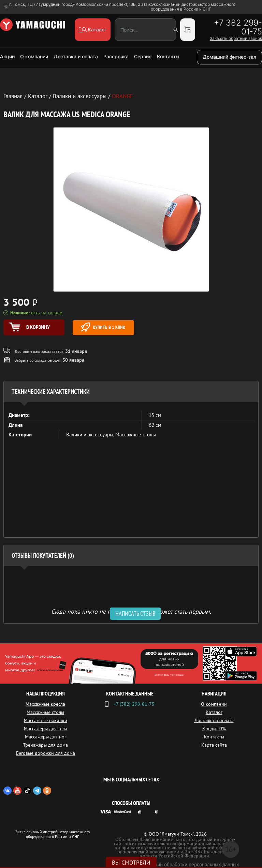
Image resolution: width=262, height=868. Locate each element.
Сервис (143, 56)
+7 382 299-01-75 (238, 27)
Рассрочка (116, 56)
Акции (7, 56)
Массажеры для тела (46, 729)
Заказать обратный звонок (236, 39)
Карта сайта (214, 745)
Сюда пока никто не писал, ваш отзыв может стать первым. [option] (131, 611)
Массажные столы (136, 435)
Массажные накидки (46, 720)
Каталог (214, 712)
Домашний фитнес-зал (229, 57)
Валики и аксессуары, (91, 435)
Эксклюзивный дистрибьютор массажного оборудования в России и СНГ (193, 7)
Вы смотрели (131, 863)
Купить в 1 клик (103, 327)
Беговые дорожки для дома (46, 753)
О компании (34, 56)
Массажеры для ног (46, 737)
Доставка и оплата (76, 56)
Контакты (168, 56)
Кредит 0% (214, 729)
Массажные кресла (45, 704)
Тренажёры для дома (46, 745)
